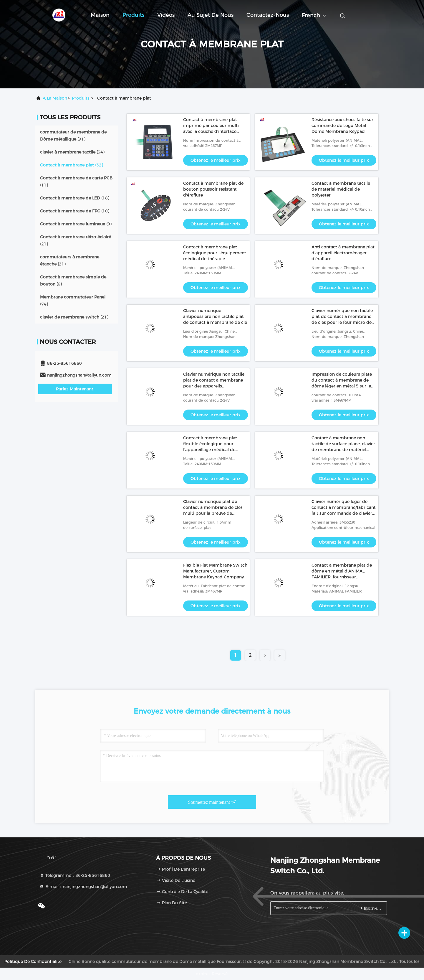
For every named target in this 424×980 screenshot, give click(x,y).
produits (81, 98)
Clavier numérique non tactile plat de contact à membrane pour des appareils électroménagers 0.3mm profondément (214, 386)
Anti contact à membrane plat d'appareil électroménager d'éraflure (343, 253)
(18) (75, 198)
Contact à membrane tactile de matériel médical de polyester (341, 189)
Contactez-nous (268, 15)
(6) (73, 281)
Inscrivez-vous (370, 908)
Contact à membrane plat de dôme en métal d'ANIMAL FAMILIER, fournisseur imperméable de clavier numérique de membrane (342, 577)
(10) (75, 211)
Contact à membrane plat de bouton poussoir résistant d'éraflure (213, 189)
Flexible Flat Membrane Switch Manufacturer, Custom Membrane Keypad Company (215, 571)
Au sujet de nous (211, 15)
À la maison (55, 98)
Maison (100, 15)
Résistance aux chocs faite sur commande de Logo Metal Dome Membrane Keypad (342, 126)
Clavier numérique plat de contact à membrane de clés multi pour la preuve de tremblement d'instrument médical (213, 513)
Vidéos (166, 15)
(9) (76, 224)
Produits (133, 15)
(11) (76, 182)
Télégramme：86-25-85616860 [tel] (75, 875)
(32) (72, 165)
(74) (73, 301)
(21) (76, 240)
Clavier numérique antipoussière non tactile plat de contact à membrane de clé (215, 316)
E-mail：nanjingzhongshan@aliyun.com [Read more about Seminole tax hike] (83, 887)
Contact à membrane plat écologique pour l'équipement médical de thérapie (215, 253)
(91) (73, 136)
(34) (72, 152)
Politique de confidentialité (33, 961)
